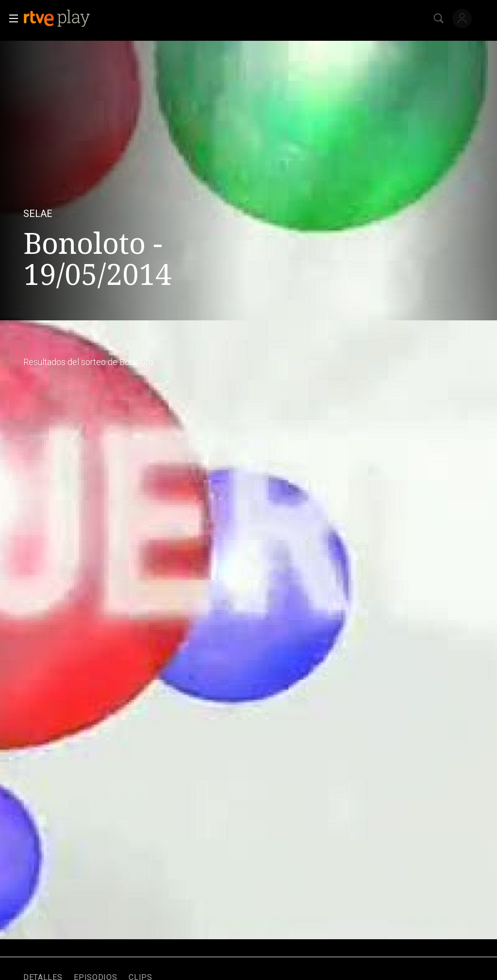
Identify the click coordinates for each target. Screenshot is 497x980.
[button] (11, 18)
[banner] (87, 18)
